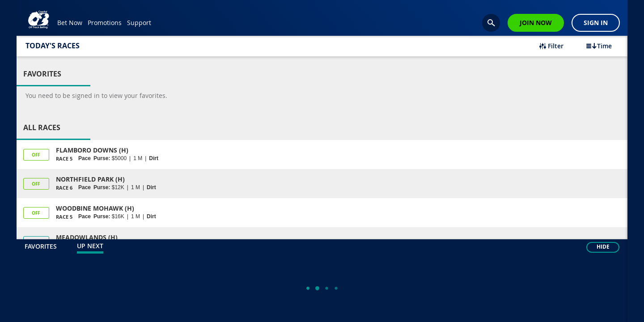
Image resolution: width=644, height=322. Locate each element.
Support (139, 23)
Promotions (105, 23)
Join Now (536, 23)
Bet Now (70, 23)
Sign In (596, 23)
